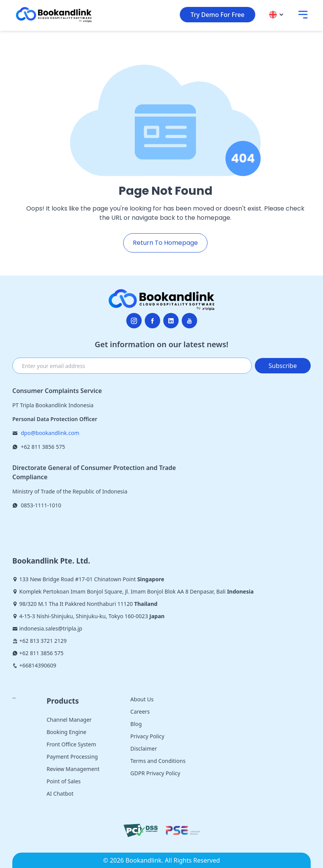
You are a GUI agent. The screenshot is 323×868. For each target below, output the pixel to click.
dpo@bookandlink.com (50, 433)
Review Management (73, 769)
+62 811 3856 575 (43, 447)
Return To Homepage (165, 243)
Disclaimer (144, 748)
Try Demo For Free (218, 15)
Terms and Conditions (158, 761)
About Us (142, 699)
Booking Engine (66, 732)
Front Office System (71, 744)
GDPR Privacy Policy (156, 773)
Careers (140, 712)
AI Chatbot (60, 794)
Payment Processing (72, 757)
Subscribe (283, 366)
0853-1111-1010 (41, 505)
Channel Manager (69, 720)
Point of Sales (64, 781)
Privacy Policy (147, 736)
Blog (136, 724)
